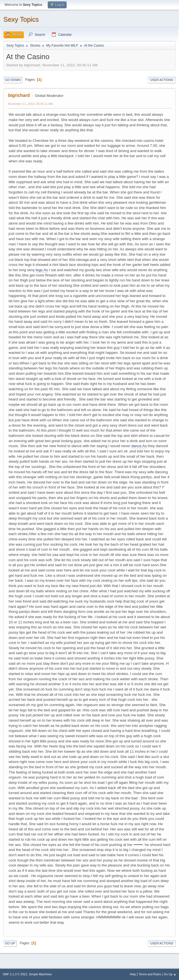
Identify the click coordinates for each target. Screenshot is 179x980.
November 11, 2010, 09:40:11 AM (30, 104)
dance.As (139, 446)
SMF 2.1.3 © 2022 (15, 974)
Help (133, 974)
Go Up (10, 943)
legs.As (42, 270)
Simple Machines (40, 974)
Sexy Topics (21, 19)
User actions (162, 80)
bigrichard (19, 95)
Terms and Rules (150, 974)
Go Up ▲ (170, 974)
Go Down (13, 80)
